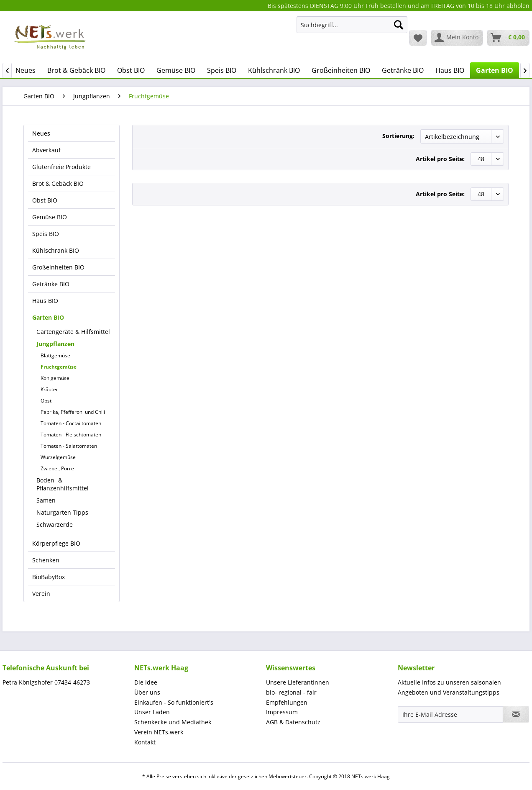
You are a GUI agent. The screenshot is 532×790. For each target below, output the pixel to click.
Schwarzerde (55, 525)
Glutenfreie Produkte (61, 167)
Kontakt (145, 742)
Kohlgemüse (55, 378)
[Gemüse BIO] (176, 70)
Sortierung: (398, 136)
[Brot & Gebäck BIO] (76, 70)
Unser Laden (152, 712)
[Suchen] (399, 25)
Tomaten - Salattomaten (69, 446)
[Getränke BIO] (403, 70)
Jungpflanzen (55, 344)
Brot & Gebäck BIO (58, 183)
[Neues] (26, 70)
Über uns (147, 692)
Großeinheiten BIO (58, 267)
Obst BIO (45, 200)
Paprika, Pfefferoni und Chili (73, 412)
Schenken (46, 560)
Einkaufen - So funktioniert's (174, 702)
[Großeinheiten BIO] (341, 70)
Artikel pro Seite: (440, 159)
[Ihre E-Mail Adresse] (450, 714)
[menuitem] (352, 29)
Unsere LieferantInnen (298, 682)
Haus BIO (45, 301)
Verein (41, 594)
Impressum (282, 712)
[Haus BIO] (450, 70)
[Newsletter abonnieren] (516, 714)
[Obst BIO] (131, 70)
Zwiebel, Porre (57, 468)
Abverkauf (46, 150)
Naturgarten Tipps (62, 512)
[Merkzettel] (418, 38)
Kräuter (49, 389)
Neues (41, 133)
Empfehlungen (287, 702)
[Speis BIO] (222, 70)
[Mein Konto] (457, 38)
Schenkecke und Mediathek (173, 722)
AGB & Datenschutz (293, 722)
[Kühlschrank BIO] (274, 70)
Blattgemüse (55, 355)
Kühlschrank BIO (56, 250)
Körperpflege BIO (56, 543)
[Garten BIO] (495, 70)
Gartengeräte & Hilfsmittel (73, 332)
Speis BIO (46, 234)
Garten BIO (48, 317)
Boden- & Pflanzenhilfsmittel (63, 484)
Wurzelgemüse (58, 457)
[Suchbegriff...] (352, 25)
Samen (46, 500)
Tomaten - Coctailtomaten (71, 423)
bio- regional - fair (291, 692)
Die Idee (146, 682)
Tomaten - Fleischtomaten (71, 435)
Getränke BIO (51, 284)
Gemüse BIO (50, 217)
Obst (46, 401)
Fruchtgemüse (59, 367)
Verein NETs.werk (159, 732)
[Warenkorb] (508, 38)
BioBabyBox (49, 577)
